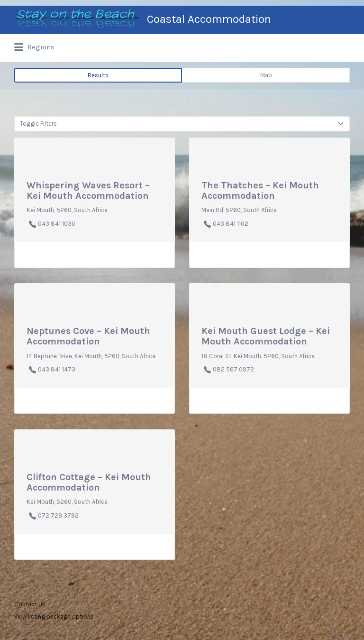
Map (266, 75)
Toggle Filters (38, 124)
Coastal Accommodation (209, 19)
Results (98, 75)
